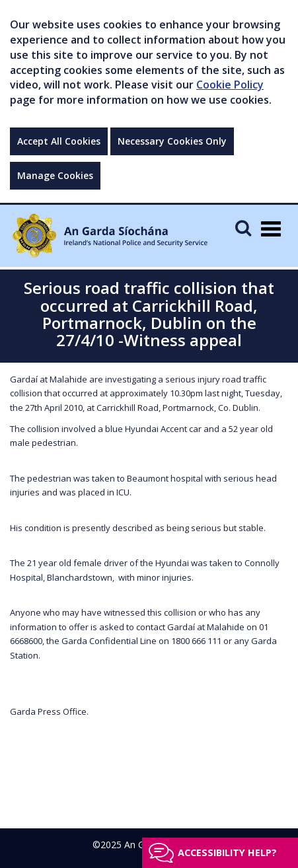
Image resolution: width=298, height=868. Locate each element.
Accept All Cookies (59, 141)
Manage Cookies (55, 175)
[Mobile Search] (243, 228)
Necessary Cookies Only (172, 141)
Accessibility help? (227, 852)
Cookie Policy (230, 85)
